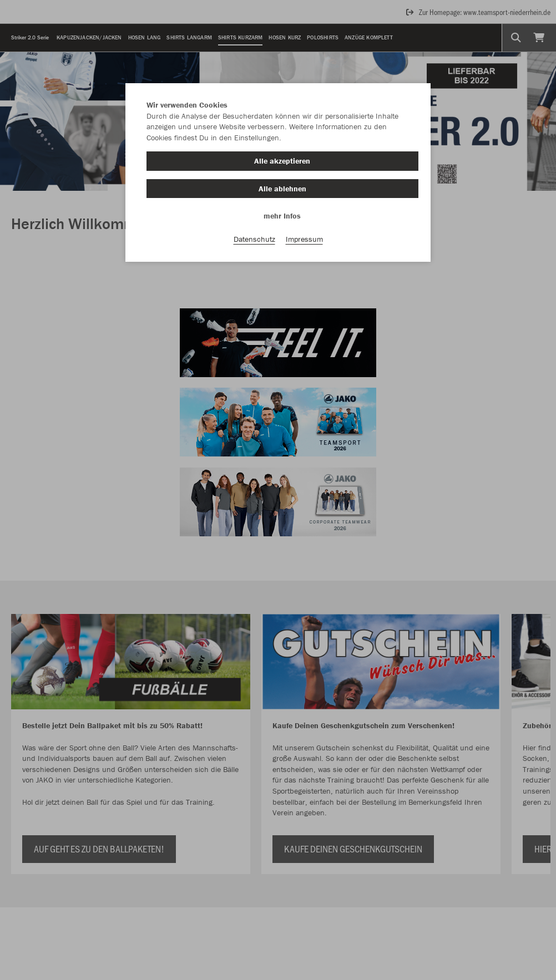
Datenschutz (254, 239)
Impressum (304, 239)
